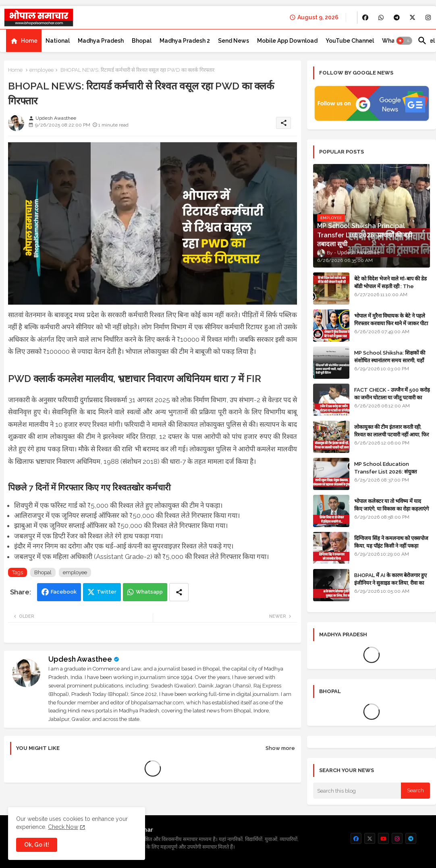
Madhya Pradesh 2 (185, 41)
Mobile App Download (287, 41)
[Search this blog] (357, 791)
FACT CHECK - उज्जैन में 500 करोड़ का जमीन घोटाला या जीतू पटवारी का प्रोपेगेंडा (392, 397)
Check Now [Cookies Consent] (63, 827)
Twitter (107, 592)
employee (42, 70)
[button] (404, 41)
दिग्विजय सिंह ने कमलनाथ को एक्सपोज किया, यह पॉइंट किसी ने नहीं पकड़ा (391, 542)
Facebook (64, 592)
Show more (280, 748)
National (58, 41)
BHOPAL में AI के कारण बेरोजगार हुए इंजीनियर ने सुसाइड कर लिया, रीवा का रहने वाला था (390, 582)
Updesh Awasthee (80, 659)
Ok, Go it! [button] (37, 845)
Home (29, 41)
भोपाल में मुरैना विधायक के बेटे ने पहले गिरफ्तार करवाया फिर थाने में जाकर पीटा (391, 319)
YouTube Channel (350, 41)
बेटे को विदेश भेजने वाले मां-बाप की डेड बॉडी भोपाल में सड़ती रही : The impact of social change (390, 286)
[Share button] (179, 592)
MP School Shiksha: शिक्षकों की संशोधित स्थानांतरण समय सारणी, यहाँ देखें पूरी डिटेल (390, 360)
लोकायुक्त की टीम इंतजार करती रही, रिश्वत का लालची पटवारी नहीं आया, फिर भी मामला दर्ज (391, 434)
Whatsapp (149, 592)
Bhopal (142, 41)
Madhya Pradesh (101, 41)
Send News (234, 41)
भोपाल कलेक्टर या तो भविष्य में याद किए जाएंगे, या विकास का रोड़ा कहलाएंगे (391, 505)
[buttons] (365, 18)
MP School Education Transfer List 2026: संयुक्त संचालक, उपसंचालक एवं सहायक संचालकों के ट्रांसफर (385, 475)
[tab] (24, 41)
